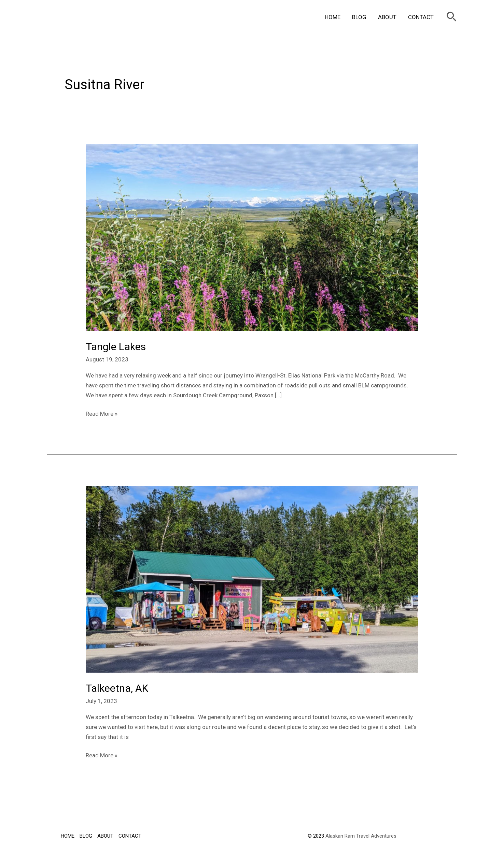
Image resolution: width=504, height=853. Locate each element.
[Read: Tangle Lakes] (252, 237)
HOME (333, 17)
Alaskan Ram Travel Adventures (361, 836)
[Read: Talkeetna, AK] (252, 579)
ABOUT (387, 17)
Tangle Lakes (116, 347)
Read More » (102, 413)
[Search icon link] (452, 17)
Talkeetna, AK (117, 688)
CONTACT (421, 17)
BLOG (359, 17)
